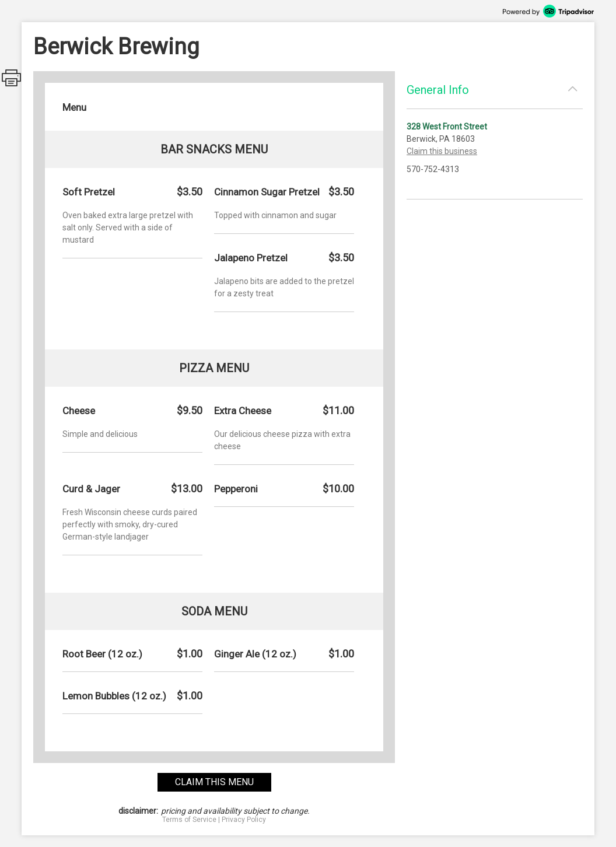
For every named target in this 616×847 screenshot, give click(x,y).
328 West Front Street (447, 127)
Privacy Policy (244, 820)
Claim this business (442, 151)
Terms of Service (189, 820)
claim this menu (214, 782)
